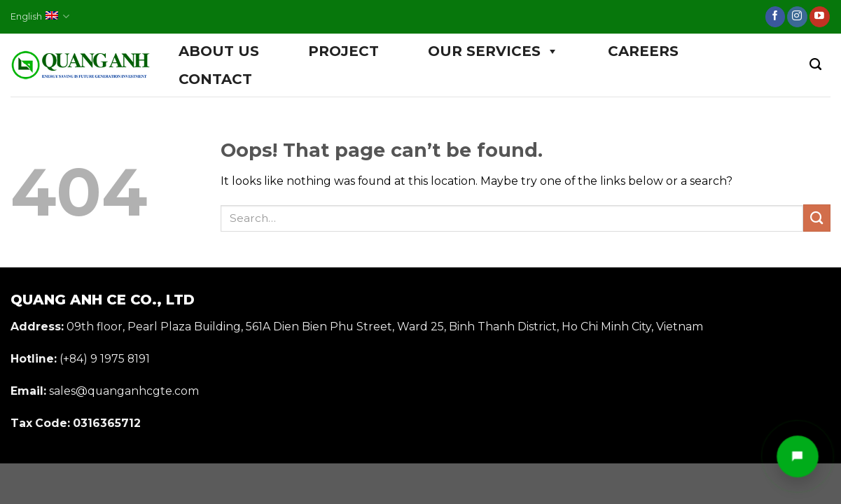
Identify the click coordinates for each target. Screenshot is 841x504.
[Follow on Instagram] (797, 17)
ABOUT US (219, 51)
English (40, 16)
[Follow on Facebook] (776, 17)
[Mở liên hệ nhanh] (798, 456)
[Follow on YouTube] (820, 17)
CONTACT (215, 79)
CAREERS (643, 51)
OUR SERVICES (493, 51)
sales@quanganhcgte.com (124, 391)
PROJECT (343, 51)
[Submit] (817, 218)
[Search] (815, 65)
